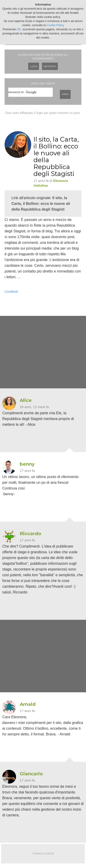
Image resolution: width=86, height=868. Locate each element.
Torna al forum (43, 854)
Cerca (65, 94)
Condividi (11, 292)
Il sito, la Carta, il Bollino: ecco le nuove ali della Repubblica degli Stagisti (41, 204)
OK (19, 29)
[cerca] (31, 92)
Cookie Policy (55, 25)
